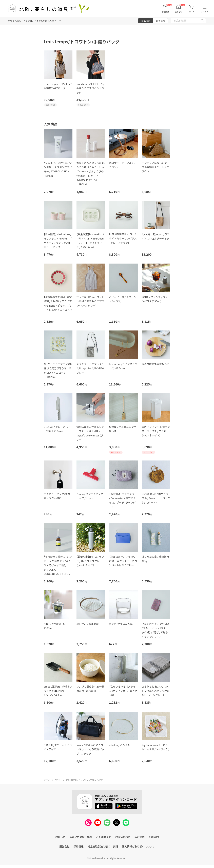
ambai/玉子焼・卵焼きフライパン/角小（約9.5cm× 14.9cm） (58, 691)
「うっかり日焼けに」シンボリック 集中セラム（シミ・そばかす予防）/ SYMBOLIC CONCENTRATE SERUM (58, 565)
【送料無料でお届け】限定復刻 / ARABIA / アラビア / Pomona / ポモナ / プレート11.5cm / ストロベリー (58, 306)
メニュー (205, 12)
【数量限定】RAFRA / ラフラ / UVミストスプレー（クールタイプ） (90, 561)
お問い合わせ (123, 837)
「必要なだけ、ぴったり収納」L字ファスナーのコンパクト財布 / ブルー (123, 561)
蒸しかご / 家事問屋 (88, 624)
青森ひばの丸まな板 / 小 (155, 364)
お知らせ (60, 837)
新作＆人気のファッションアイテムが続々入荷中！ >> (35, 21)
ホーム (47, 780)
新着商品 (165, 12)
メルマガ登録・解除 (81, 837)
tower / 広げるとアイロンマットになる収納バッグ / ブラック (90, 749)
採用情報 (79, 846)
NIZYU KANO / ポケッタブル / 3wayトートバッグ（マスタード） (156, 498)
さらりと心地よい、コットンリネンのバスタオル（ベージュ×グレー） (156, 691)
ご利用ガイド (104, 837)
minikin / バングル (120, 745)
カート (192, 12)
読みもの (179, 12)
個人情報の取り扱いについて (138, 846)
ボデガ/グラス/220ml (121, 624)
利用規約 (154, 837)
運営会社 (64, 846)
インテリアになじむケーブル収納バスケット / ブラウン (156, 167)
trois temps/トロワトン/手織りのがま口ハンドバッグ (90, 88)
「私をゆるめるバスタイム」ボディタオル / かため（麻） (123, 691)
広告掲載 (140, 837)
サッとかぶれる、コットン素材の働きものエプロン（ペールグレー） (90, 301)
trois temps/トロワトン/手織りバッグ (84, 780)
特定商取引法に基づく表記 (103, 846)
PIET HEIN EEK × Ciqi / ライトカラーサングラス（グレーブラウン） (123, 238)
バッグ (58, 780)
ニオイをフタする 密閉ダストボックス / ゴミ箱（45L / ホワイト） (156, 431)
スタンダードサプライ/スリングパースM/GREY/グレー (90, 368)
